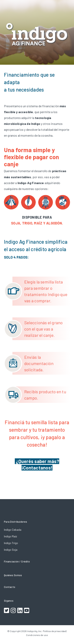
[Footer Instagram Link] (14, 611)
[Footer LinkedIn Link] (20, 611)
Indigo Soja (11, 550)
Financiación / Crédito (17, 561)
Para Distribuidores (15, 522)
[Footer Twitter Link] (7, 611)
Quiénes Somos (13, 575)
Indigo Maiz (10, 536)
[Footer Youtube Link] (27, 611)
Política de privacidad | (55, 631)
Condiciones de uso (37, 635)
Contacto (10, 587)
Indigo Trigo (11, 543)
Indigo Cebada (13, 530)
